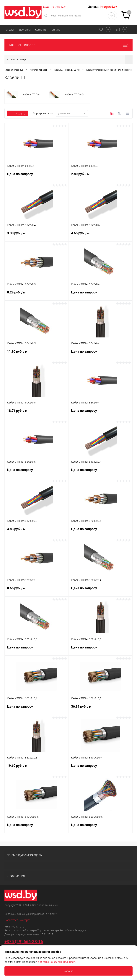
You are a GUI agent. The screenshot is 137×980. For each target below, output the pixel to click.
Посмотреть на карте (17, 920)
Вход (46, 7)
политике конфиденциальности (57, 962)
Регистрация (59, 7)
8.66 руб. (37, 590)
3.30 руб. (37, 235)
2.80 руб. (101, 176)
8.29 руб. (37, 295)
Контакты (41, 30)
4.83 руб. (37, 531)
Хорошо (68, 971)
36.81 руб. (101, 709)
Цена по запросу (37, 176)
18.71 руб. (37, 413)
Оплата (56, 30)
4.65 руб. (101, 235)
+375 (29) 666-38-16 (24, 942)
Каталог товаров (68, 45)
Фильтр (17, 114)
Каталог (9, 30)
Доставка (25, 30)
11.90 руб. (37, 354)
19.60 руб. (37, 768)
